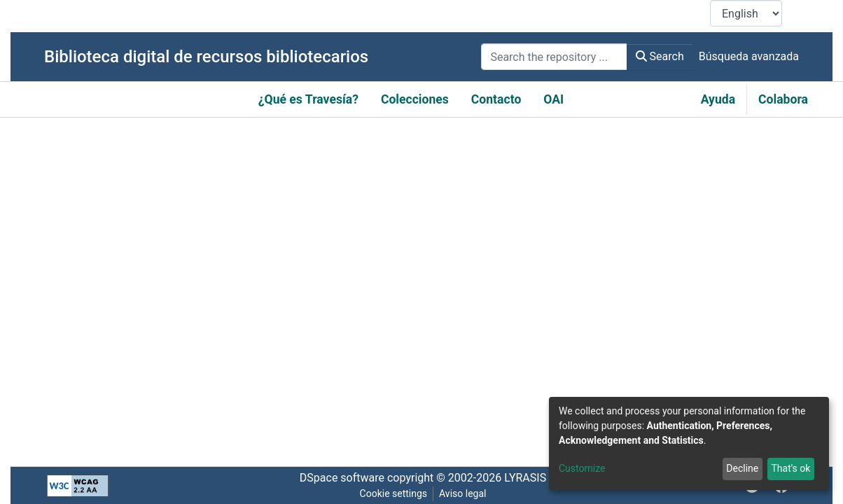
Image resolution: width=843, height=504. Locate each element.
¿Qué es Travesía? (308, 99)
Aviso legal (462, 493)
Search (660, 56)
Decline (742, 468)
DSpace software (342, 478)
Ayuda (718, 99)
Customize (582, 468)
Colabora (783, 99)
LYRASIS (525, 478)
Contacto (496, 99)
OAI (553, 99)
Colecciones (415, 99)
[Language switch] (746, 13)
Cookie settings (394, 493)
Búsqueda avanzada (749, 56)
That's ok (790, 468)
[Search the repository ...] (554, 57)
